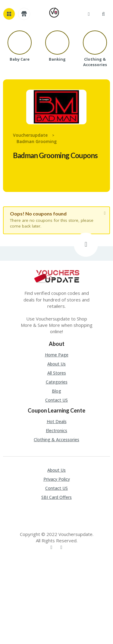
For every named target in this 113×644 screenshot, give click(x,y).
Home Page (57, 355)
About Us (56, 364)
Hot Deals (57, 421)
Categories (57, 382)
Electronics (56, 430)
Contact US (56, 400)
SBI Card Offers (56, 497)
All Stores (57, 373)
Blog (56, 391)
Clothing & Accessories (56, 440)
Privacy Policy (57, 479)
